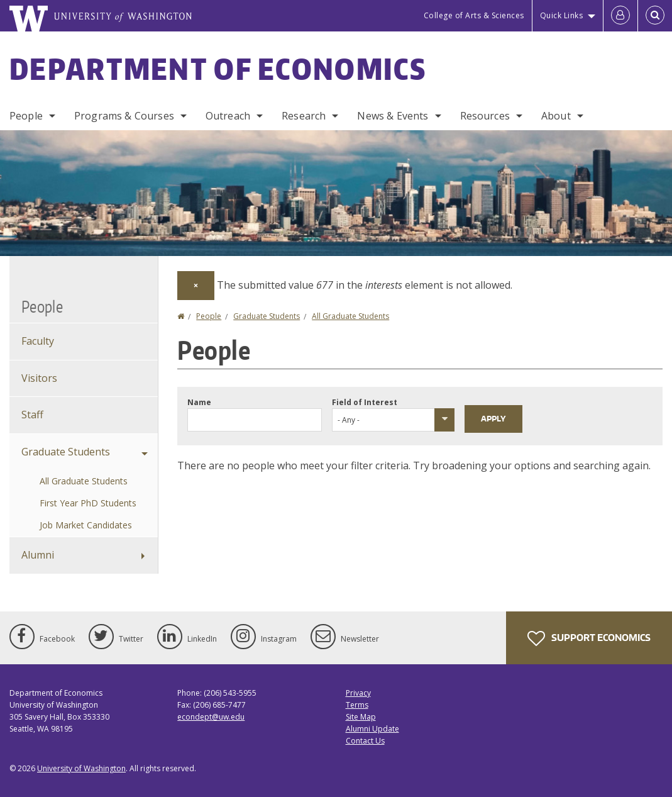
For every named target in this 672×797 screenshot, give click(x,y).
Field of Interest (365, 402)
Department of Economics (218, 69)
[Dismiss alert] (196, 286)
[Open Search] (655, 16)
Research (304, 116)
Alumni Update (372, 729)
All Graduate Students (350, 316)
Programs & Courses (124, 116)
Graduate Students (267, 316)
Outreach (228, 116)
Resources (485, 116)
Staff (32, 415)
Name (199, 402)
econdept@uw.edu (211, 717)
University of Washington (81, 768)
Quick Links (562, 15)
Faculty (38, 341)
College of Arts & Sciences (474, 15)
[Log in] (620, 16)
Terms (357, 705)
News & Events (393, 116)
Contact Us (365, 741)
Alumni (38, 555)
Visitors (39, 378)
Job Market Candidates (86, 525)
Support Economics (589, 638)
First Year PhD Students (88, 503)
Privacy (358, 693)
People (26, 116)
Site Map (361, 717)
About (556, 116)
